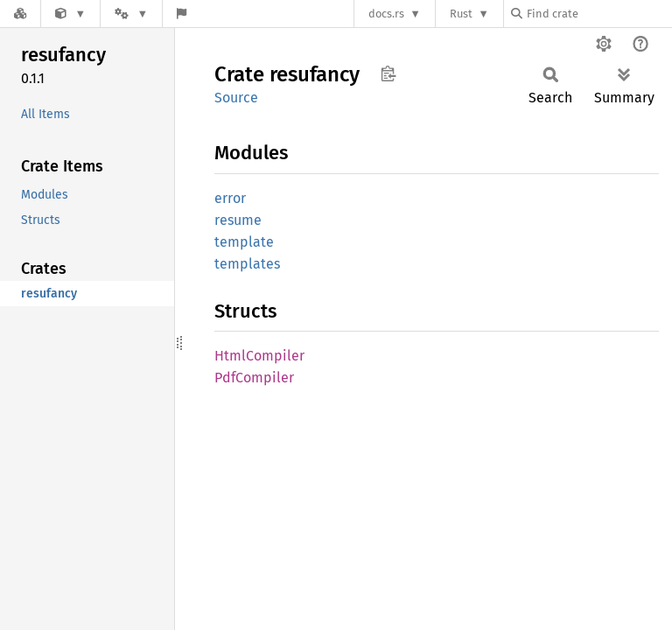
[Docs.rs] (20, 14)
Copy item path (388, 73)
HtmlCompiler (259, 356)
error (230, 198)
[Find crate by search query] (598, 14)
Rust (461, 14)
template (244, 242)
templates (247, 264)
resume (238, 220)
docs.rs (386, 14)
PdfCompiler (254, 378)
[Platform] (131, 14)
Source (236, 98)
